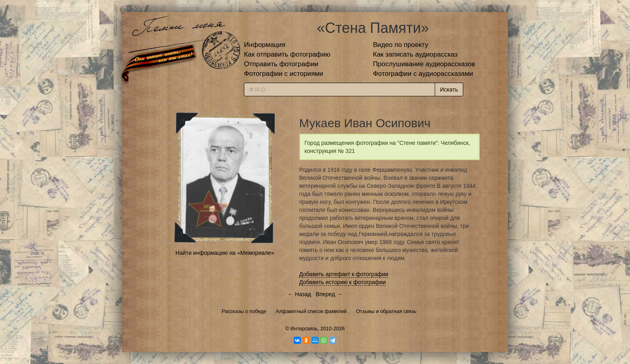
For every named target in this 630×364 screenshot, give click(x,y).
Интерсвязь (304, 329)
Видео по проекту (401, 45)
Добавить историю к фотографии (343, 282)
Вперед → (329, 294)
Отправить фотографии (281, 64)
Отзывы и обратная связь (386, 311)
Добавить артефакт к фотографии (344, 274)
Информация (265, 45)
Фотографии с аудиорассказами (423, 74)
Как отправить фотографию (287, 54)
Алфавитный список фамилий (311, 311)
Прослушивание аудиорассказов (424, 64)
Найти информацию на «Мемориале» (225, 253)
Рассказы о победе (244, 311)
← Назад (299, 294)
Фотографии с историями (283, 74)
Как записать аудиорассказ (415, 54)
